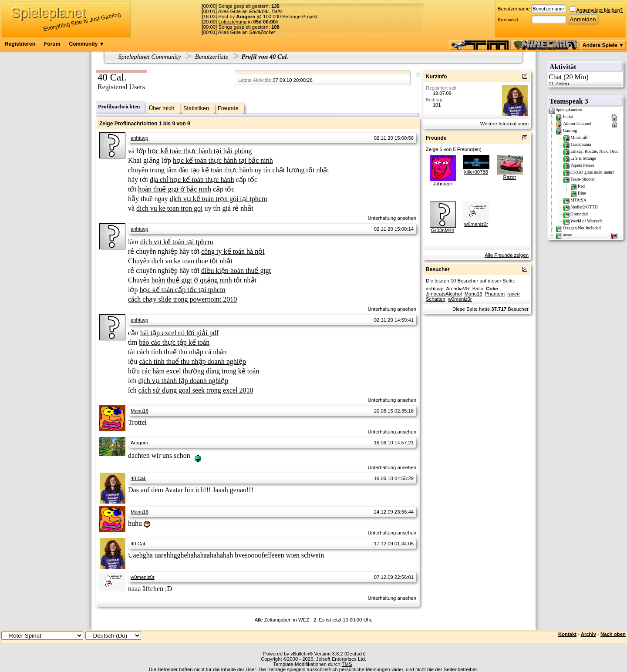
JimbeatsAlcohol (444, 294)
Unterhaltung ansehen (392, 218)
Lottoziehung (232, 22)
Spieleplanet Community (150, 57)
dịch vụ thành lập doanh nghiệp (184, 381)
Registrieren (20, 44)
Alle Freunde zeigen (507, 255)
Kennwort (508, 20)
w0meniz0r (143, 577)
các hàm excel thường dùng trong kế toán (200, 371)
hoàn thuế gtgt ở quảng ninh (192, 280)
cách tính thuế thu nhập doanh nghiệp (192, 361)
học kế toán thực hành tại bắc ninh (223, 160)
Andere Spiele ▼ (603, 45)
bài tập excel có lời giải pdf (179, 333)
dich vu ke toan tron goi (169, 208)
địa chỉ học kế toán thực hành (192, 180)
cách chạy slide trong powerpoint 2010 (182, 299)
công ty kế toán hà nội (233, 251)
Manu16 (140, 411)
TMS (347, 664)
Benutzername (514, 9)
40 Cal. (138, 478)
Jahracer (442, 184)
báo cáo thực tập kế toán (174, 342)
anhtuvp (139, 138)
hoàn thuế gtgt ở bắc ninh (175, 189)
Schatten (436, 299)
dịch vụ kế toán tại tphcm (177, 242)
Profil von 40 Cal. (265, 57)
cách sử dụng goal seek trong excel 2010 (196, 390)
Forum (52, 44)
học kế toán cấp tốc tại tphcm (182, 290)
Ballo (478, 289)
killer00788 (476, 172)
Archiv (588, 634)
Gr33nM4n (443, 230)
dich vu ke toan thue (180, 261)
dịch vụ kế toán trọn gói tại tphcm (219, 199)
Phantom (495, 294)
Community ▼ (86, 44)
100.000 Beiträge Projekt (290, 17)
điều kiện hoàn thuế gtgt (236, 270)
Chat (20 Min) (585, 80)
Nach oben (613, 634)
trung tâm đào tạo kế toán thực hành (201, 170)
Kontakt (567, 634)
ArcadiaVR (458, 289)
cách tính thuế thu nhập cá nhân (182, 352)
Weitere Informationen (504, 124)
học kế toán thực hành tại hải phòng (200, 151)
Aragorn (139, 443)
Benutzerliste (212, 57)
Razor (509, 177)
